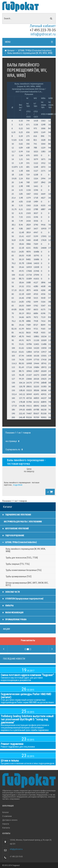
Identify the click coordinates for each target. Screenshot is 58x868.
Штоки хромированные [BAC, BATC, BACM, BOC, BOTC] (27, 584)
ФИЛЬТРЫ (8, 606)
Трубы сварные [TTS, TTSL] (18, 564)
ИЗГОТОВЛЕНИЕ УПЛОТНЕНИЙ (15, 529)
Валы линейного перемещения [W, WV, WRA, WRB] (30, 53)
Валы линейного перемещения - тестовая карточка (26, 462)
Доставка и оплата (10, 820)
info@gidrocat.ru (43, 34)
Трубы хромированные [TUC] (19, 576)
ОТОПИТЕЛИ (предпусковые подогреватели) (23, 599)
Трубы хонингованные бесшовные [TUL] (24, 570)
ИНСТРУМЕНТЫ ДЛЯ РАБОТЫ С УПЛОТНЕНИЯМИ (23, 522)
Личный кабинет (43, 26)
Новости (6, 824)
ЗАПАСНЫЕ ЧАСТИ (11, 592)
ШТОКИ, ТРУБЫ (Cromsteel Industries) (34, 51)
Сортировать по (15, 449)
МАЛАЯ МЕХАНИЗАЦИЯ (13, 613)
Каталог (11, 51)
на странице (13, 441)
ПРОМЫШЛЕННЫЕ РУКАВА (14, 620)
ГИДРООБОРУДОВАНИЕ (13, 536)
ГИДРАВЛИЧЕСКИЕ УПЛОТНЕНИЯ (17, 515)
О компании (7, 816)
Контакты (6, 828)
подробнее (18, 485)
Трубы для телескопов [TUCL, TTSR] (22, 558)
